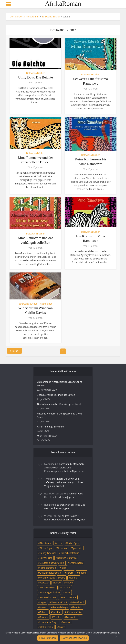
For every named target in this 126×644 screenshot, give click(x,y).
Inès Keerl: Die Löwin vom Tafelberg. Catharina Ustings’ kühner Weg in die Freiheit (64, 482)
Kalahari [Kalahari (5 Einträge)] (75, 578)
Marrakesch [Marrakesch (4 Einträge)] (78, 602)
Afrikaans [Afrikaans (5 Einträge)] (62, 548)
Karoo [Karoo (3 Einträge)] (58, 583)
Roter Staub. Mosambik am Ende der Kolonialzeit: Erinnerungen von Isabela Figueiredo (64, 468)
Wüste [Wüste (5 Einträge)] (62, 627)
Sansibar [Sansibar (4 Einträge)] (57, 612)
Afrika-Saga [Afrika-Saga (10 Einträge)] (46, 548)
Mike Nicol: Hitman (47, 436)
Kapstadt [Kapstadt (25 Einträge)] (44, 583)
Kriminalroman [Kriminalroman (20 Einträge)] (48, 597)
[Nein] (116, 636)
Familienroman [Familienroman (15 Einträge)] (48, 568)
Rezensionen (46, 304)
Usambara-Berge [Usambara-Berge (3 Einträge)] (49, 622)
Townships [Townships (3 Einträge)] (72, 617)
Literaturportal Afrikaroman (24, 17)
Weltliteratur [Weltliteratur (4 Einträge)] (46, 627)
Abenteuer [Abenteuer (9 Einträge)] (45, 543)
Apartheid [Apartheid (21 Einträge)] (77, 548)
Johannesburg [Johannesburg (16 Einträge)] (47, 578)
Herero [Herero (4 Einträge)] (70, 573)
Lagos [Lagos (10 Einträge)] (43, 602)
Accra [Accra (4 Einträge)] (59, 543)
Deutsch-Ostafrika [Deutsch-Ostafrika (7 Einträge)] (67, 558)
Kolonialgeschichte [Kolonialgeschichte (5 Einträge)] (50, 592)
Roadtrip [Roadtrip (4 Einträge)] (77, 607)
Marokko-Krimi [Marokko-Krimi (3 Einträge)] (59, 602)
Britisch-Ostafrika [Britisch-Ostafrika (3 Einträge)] (70, 553)
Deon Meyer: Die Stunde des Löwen (56, 395)
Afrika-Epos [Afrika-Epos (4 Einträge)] (73, 543)
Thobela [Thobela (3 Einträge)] (44, 617)
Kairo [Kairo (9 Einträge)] (62, 578)
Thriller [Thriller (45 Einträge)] (57, 617)
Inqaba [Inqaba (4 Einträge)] (82, 573)
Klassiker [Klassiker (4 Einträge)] (66, 587)
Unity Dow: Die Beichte (36, 77)
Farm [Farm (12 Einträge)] (64, 568)
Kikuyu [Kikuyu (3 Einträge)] (69, 583)
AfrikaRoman (63, 4)
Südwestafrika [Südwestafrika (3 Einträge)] (74, 612)
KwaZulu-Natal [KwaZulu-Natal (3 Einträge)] (68, 597)
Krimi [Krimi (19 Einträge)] (67, 592)
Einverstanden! (48, 638)
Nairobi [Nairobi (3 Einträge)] (44, 607)
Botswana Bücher (51, 17)
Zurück (16, 351)
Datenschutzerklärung (74, 638)
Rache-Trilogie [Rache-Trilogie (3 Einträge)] (60, 607)
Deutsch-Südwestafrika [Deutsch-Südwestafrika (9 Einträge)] (52, 563)
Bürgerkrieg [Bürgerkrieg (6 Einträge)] (46, 558)
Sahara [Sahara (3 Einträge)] (43, 612)
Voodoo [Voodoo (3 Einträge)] (67, 622)
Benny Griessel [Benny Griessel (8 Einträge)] (48, 553)
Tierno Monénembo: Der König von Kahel (59, 404)
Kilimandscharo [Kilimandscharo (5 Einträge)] (48, 587)
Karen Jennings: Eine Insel (51, 427)
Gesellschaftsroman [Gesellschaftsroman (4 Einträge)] (50, 573)
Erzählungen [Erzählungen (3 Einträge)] (76, 563)
